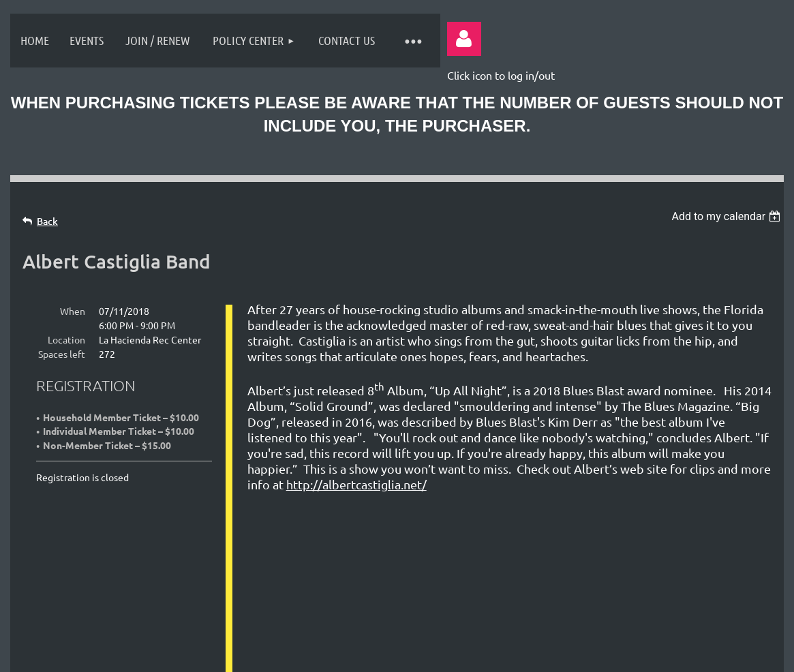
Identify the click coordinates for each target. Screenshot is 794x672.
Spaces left (62, 354)
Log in (464, 39)
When (73, 311)
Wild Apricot (614, 654)
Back (47, 221)
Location (66, 339)
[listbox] (728, 216)
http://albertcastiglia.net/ (356, 484)
